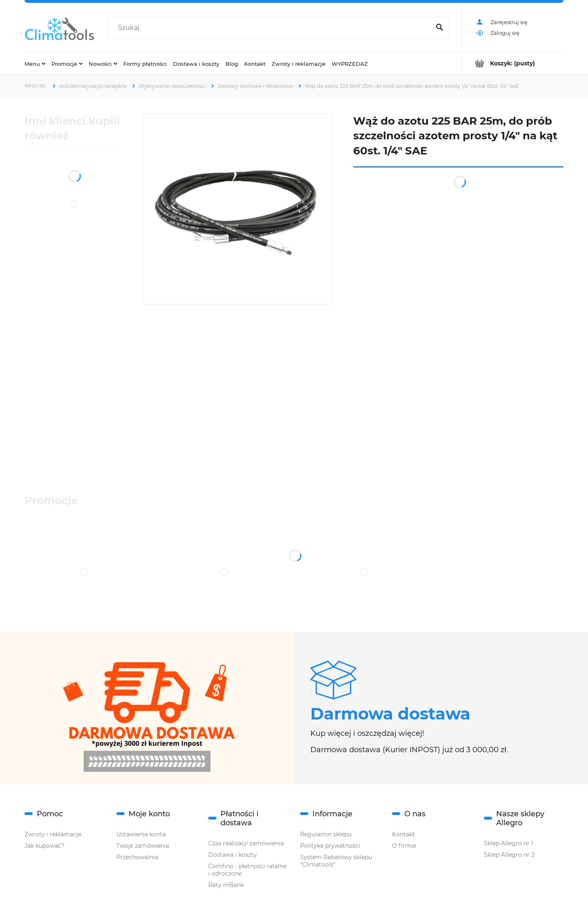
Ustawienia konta (141, 834)
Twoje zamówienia (143, 846)
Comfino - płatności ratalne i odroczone (247, 870)
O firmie (404, 846)
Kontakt (403, 834)
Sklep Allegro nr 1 (509, 843)
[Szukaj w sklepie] (271, 28)
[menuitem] (35, 63)
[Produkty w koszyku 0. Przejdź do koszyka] (513, 63)
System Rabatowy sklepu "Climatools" (336, 861)
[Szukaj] (439, 28)
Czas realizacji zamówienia (246, 843)
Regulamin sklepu (326, 834)
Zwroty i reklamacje (53, 834)
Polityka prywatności (330, 846)
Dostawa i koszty (233, 855)
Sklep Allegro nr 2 (509, 855)
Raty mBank (226, 885)
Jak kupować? (45, 846)
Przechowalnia (137, 857)
